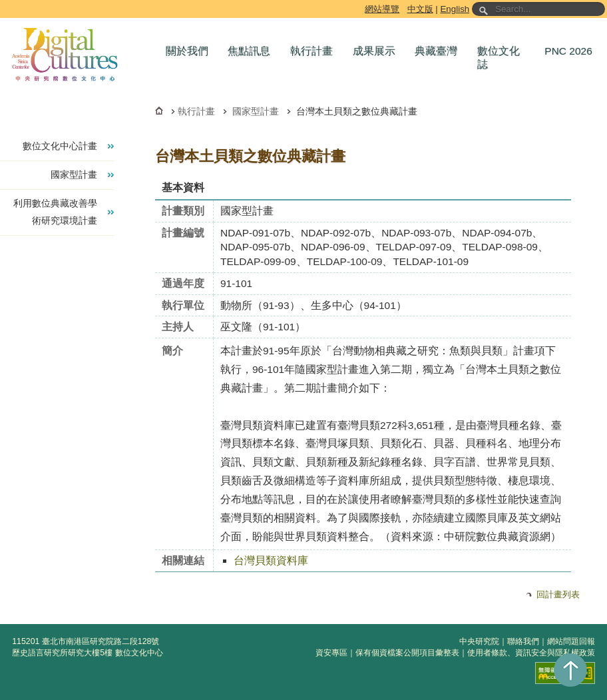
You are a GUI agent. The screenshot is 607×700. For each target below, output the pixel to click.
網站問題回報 (571, 641)
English (455, 9)
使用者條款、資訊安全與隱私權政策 (531, 653)
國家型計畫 (256, 111)
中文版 (420, 9)
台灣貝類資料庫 (271, 560)
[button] (190, 51)
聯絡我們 (523, 641)
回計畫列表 (558, 594)
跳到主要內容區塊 (2, 2)
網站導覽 (382, 9)
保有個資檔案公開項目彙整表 (407, 653)
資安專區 (331, 653)
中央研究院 (479, 641)
